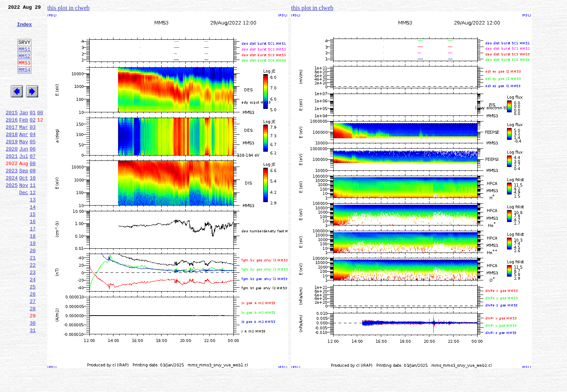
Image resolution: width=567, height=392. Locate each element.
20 (33, 290)
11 (33, 215)
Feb (23, 139)
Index (24, 29)
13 (33, 232)
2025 (12, 215)
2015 (12, 131)
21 (33, 299)
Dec (23, 223)
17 (33, 265)
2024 (12, 206)
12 (33, 223)
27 (33, 349)
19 (33, 282)
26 (33, 341)
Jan (23, 131)
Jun (23, 173)
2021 (12, 181)
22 (33, 307)
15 (33, 248)
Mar (23, 147)
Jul (23, 181)
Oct (23, 206)
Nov (23, 215)
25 (33, 332)
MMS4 (24, 82)
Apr (23, 156)
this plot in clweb (69, 8)
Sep (23, 198)
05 (33, 164)
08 (33, 190)
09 (33, 198)
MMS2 (24, 66)
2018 (12, 156)
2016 (12, 139)
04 (33, 156)
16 (33, 257)
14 (33, 240)
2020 (12, 173)
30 (33, 374)
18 (33, 274)
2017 (12, 147)
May (23, 164)
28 (33, 358)
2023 (12, 198)
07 (33, 181)
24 (33, 324)
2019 (12, 164)
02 (33, 139)
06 (33, 173)
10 (33, 206)
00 (40, 131)
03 (33, 147)
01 (33, 131)
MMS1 (24, 58)
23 (33, 316)
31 (33, 383)
